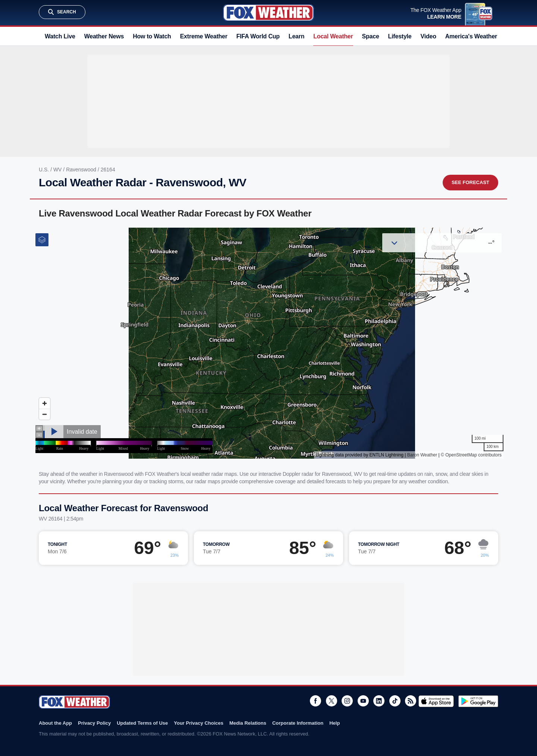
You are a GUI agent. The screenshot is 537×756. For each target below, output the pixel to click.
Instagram (347, 701)
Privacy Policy (94, 723)
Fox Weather (268, 13)
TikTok (395, 701)
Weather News (104, 36)
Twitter (332, 701)
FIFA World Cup (258, 36)
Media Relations (248, 723)
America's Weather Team (479, 36)
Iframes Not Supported (268, 343)
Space (371, 36)
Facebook (315, 701)
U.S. (45, 170)
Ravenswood (82, 170)
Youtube (363, 701)
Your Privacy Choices (199, 723)
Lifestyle (400, 36)
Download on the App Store (436, 701)
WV (58, 170)
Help (335, 723)
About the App (55, 723)
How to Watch (152, 36)
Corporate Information (298, 723)
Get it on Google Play (478, 701)
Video (428, 36)
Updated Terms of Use (142, 723)
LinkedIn (379, 701)
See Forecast (470, 182)
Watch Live (60, 36)
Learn (296, 36)
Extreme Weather (204, 36)
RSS (411, 701)
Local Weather (333, 36)
